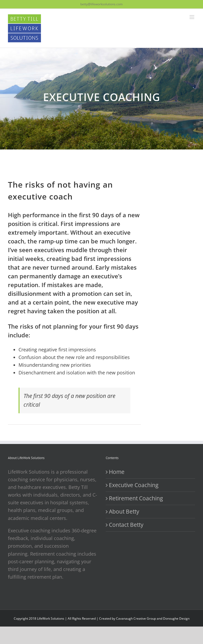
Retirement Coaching (136, 498)
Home (117, 472)
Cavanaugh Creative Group (136, 618)
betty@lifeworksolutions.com (101, 4)
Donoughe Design (176, 618)
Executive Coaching (134, 485)
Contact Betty (126, 525)
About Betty (124, 511)
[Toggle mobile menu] (192, 17)
